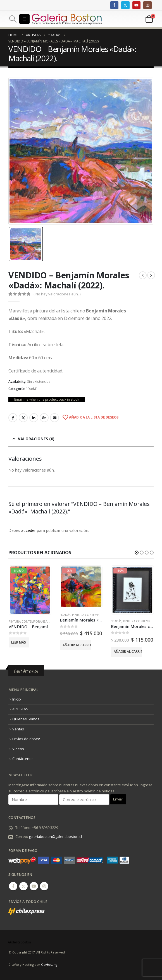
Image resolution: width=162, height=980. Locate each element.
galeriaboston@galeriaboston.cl (55, 837)
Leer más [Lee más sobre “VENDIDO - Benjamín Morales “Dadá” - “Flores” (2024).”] (19, 642)
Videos (18, 749)
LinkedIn (34, 418)
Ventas (18, 729)
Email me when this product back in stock (47, 399)
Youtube (34, 886)
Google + (44, 418)
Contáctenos (23, 759)
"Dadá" (32, 389)
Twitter (23, 418)
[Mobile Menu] (24, 19)
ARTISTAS (20, 709)
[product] (30, 590)
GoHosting (49, 965)
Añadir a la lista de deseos (93, 417)
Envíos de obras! (26, 739)
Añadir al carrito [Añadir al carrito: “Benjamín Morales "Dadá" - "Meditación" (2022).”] (128, 652)
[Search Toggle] (13, 19)
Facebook (13, 418)
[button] (137, 553)
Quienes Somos (26, 719)
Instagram (44, 886)
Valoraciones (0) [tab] (36, 439)
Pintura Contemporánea (28, 622)
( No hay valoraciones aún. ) (57, 294)
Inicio (17, 699)
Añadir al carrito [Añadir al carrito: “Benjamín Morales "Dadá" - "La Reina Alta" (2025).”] (77, 645)
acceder (28, 530)
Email (54, 418)
